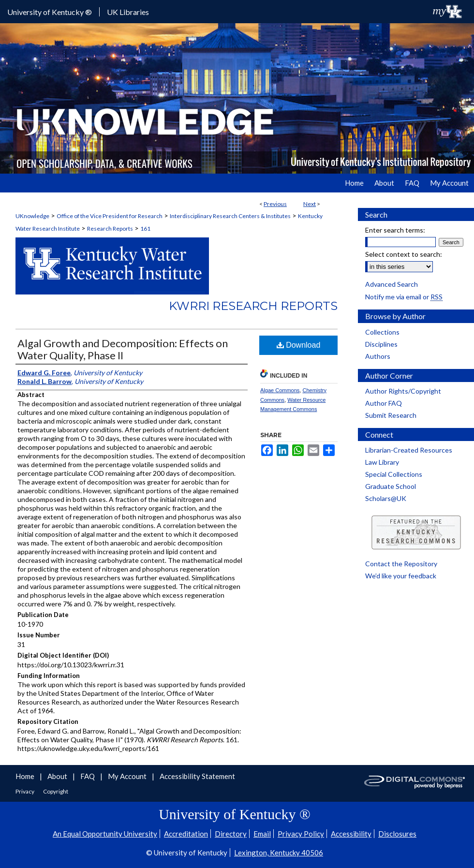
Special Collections (394, 474)
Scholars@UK (386, 498)
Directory (231, 834)
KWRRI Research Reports (253, 306)
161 (145, 228)
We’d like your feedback (401, 576)
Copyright (56, 791)
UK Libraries (128, 12)
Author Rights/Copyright (403, 391)
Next (310, 204)
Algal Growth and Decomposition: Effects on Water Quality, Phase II (123, 349)
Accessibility (351, 834)
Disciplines (381, 344)
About (58, 776)
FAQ (88, 776)
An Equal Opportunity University (105, 834)
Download (299, 345)
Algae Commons (280, 390)
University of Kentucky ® (50, 12)
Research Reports (110, 228)
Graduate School (391, 486)
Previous (275, 204)
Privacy (25, 791)
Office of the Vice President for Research (110, 216)
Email (262, 834)
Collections (382, 332)
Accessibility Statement (197, 776)
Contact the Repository (401, 564)
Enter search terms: (395, 230)
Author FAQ (384, 403)
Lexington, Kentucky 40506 (279, 853)
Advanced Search (392, 284)
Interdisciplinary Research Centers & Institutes (230, 216)
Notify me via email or (404, 297)
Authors (378, 356)
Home (26, 776)
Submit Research (391, 415)
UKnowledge (32, 216)
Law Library (382, 462)
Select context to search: (404, 254)
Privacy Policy (301, 834)
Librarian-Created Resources (409, 450)
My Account (128, 776)
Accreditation (186, 834)
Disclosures (397, 834)
